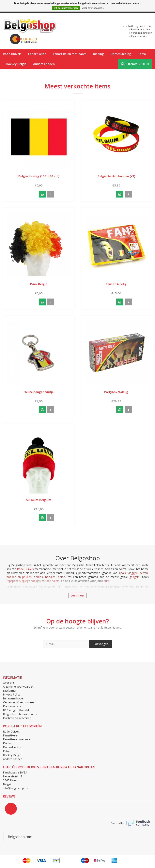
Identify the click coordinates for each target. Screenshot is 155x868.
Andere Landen (44, 64)
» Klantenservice (138, 36)
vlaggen (133, 573)
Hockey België (16, 64)
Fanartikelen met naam (70, 54)
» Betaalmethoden (140, 29)
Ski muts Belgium (39, 500)
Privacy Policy (12, 694)
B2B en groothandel (16, 710)
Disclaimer (10, 690)
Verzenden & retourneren (19, 702)
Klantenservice (12, 706)
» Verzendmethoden (141, 33)
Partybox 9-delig (116, 392)
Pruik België (39, 284)
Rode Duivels (12, 54)
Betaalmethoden (14, 698)
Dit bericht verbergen (66, 8)
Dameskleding (121, 54)
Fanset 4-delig (116, 284)
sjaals (122, 573)
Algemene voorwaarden (18, 687)
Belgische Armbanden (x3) (116, 176)
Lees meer (77, 595)
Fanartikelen (37, 54)
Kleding (99, 54)
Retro (142, 54)
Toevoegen (101, 644)
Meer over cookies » (93, 8)
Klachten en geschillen (17, 718)
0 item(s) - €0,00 (135, 64)
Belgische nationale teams (20, 714)
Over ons (9, 683)
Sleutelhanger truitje (39, 392)
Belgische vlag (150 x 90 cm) (39, 176)
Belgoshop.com (20, 837)
